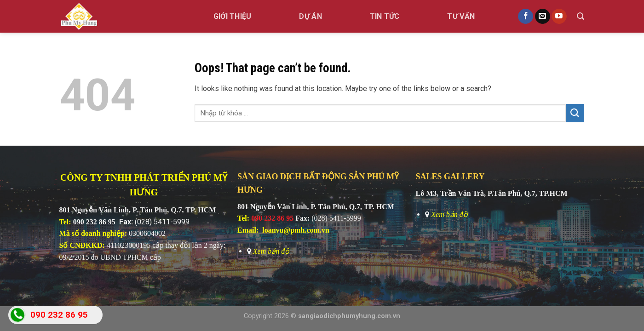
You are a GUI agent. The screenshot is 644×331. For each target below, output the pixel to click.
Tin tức (385, 16)
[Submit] (575, 113)
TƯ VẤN (461, 16)
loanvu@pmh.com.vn (296, 230)
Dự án (310, 16)
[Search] (581, 16)
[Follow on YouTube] (559, 17)
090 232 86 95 (94, 222)
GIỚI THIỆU (233, 16)
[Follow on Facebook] (526, 17)
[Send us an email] (543, 17)
